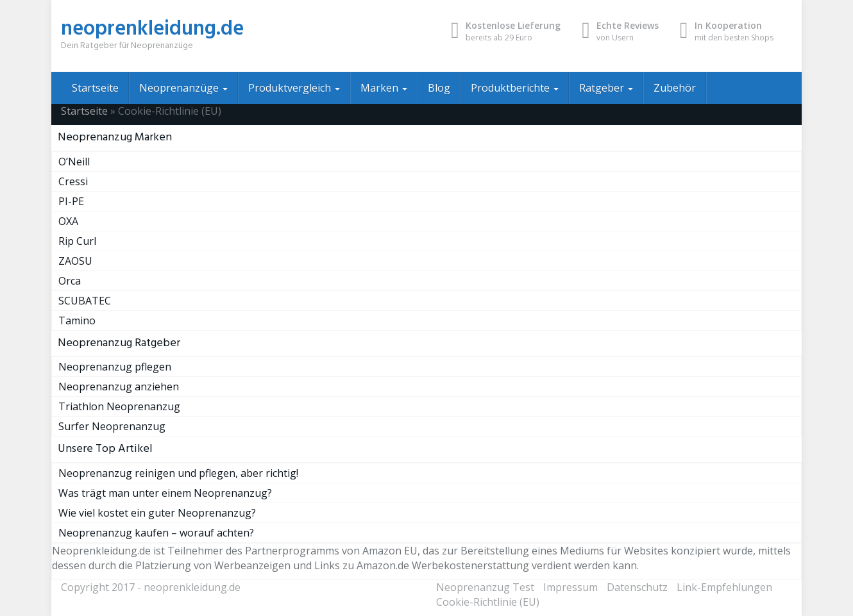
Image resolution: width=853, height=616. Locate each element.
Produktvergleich (294, 88)
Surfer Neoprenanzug (112, 426)
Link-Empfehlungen (724, 587)
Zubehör (675, 88)
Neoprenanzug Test (485, 587)
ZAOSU (75, 261)
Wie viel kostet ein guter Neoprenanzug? (157, 513)
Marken (384, 88)
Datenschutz (637, 587)
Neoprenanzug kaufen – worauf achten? (156, 533)
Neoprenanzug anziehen (119, 387)
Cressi (73, 181)
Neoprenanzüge (183, 88)
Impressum (570, 587)
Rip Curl (77, 241)
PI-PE (71, 201)
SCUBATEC (85, 301)
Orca (70, 281)
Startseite (95, 88)
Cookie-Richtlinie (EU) (488, 602)
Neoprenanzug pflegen (115, 367)
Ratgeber (606, 88)
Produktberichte (515, 88)
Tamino (77, 320)
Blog (439, 88)
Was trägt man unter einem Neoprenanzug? (165, 493)
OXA (68, 221)
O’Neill (74, 162)
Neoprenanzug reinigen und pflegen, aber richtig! (178, 473)
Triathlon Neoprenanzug (119, 406)
